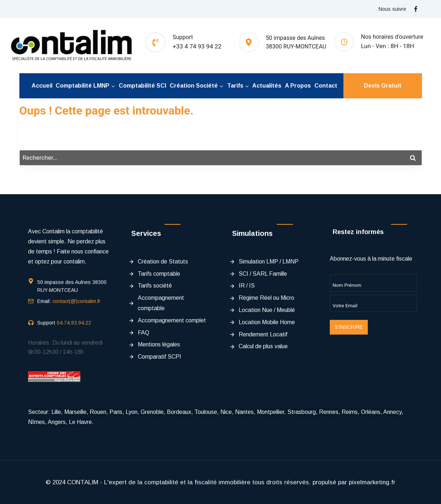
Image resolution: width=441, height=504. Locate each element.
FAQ (144, 333)
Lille (56, 412)
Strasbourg (302, 412)
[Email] (373, 303)
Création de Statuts (163, 262)
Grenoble (152, 412)
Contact (326, 86)
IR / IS (247, 286)
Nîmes (36, 422)
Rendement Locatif (263, 334)
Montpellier (271, 412)
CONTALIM (83, 482)
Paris (116, 412)
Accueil (42, 86)
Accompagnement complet (172, 320)
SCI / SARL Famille (263, 274)
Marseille (75, 412)
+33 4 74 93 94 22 (197, 46)
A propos (298, 86)
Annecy (392, 412)
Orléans (371, 412)
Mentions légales (159, 344)
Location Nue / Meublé (267, 310)
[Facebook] (416, 9)
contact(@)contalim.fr (76, 301)
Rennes (329, 412)
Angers (57, 422)
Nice (226, 412)
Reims (350, 412)
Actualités (267, 86)
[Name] (373, 283)
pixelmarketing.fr (372, 482)
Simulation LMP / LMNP (269, 262)
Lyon (132, 412)
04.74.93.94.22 (74, 323)
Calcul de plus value (263, 346)
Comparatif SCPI (159, 357)
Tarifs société (155, 286)
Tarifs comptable (159, 274)
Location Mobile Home (267, 322)
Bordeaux (179, 412)
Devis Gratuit (383, 86)
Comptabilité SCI (142, 86)
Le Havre (80, 422)
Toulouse (206, 412)
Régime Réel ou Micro (266, 298)
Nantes (244, 412)
